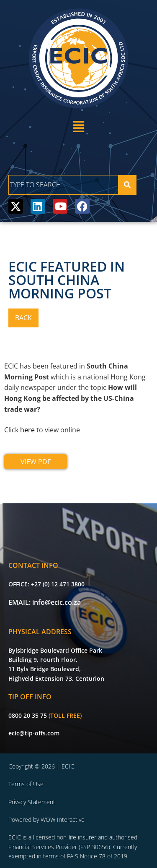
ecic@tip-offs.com (34, 733)
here (27, 430)
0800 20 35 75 (28, 715)
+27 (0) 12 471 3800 (58, 584)
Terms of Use (26, 784)
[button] (78, 127)
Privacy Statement (32, 802)
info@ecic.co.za (57, 602)
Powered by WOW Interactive (46, 820)
